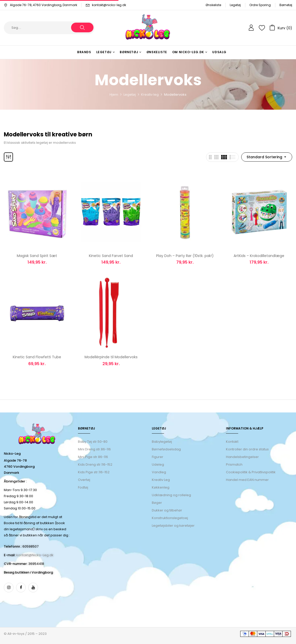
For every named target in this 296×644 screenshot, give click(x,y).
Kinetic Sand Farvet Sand (111, 256)
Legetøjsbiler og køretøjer (173, 526)
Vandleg (159, 472)
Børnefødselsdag (166, 449)
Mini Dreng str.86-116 (94, 449)
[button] (281, 28)
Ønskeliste (213, 5)
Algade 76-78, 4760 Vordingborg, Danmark (41, 5)
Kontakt (232, 442)
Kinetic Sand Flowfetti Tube (37, 357)
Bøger (157, 503)
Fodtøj (83, 487)
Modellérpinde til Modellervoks (111, 357)
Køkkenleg (161, 487)
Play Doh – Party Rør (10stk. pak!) (185, 256)
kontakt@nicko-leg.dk (109, 5)
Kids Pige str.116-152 (94, 472)
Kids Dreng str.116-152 (95, 464)
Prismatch (234, 464)
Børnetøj (286, 5)
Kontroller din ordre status (247, 449)
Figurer (158, 457)
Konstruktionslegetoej (170, 518)
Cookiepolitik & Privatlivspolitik (251, 472)
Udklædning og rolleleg (171, 495)
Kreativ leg (150, 95)
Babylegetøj (162, 442)
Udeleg (158, 464)
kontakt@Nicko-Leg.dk (35, 555)
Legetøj (235, 5)
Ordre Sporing (260, 5)
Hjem (114, 95)
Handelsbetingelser (242, 457)
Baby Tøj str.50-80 (93, 442)
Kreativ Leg (161, 480)
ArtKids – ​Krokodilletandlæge (259, 256)
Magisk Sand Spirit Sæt (37, 256)
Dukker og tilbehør (167, 510)
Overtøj (84, 480)
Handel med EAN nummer (247, 480)
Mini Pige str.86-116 (93, 457)
